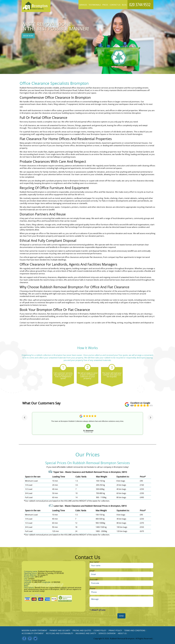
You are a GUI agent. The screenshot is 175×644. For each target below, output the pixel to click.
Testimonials (95, 5)
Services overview (107, 633)
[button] (25, 418)
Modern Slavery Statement (34, 630)
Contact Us (115, 5)
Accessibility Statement (33, 633)
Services (83, 5)
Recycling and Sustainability (60, 633)
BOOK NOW (28, 36)
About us (122, 633)
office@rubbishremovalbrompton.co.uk (47, 584)
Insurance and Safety (86, 633)
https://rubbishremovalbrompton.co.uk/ (46, 586)
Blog (124, 5)
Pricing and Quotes (82, 630)
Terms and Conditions (135, 630)
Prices (105, 5)
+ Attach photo (97, 610)
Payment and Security (60, 630)
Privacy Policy (115, 630)
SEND (121, 616)
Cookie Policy (100, 630)
